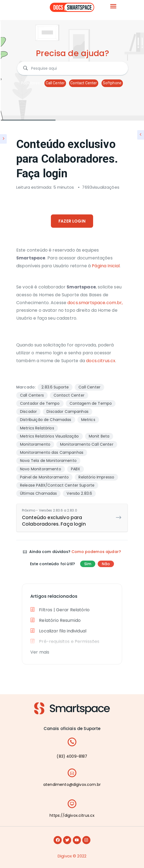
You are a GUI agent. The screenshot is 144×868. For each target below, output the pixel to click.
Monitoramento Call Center (87, 444)
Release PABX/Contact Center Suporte (57, 485)
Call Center (55, 83)
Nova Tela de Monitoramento (48, 461)
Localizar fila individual (58, 631)
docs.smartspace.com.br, (95, 303)
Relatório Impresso (96, 477)
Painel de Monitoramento (44, 477)
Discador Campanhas (68, 412)
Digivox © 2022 (72, 856)
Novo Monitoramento (41, 469)
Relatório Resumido (55, 620)
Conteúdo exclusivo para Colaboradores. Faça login (68, 518)
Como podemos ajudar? (96, 552)
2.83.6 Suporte (55, 387)
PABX (76, 469)
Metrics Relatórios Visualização (50, 436)
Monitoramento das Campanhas (52, 452)
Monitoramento (35, 444)
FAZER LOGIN (72, 221)
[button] (113, 6)
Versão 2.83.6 (79, 493)
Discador (28, 412)
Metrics (88, 420)
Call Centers (32, 395)
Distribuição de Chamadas (46, 420)
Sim (88, 564)
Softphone (112, 83)
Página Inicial (106, 266)
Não (106, 564)
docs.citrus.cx (101, 361)
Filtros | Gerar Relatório (60, 610)
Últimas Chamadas (38, 493)
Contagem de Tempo (91, 403)
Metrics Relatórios (37, 428)
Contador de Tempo (40, 403)
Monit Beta (99, 436)
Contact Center (84, 83)
